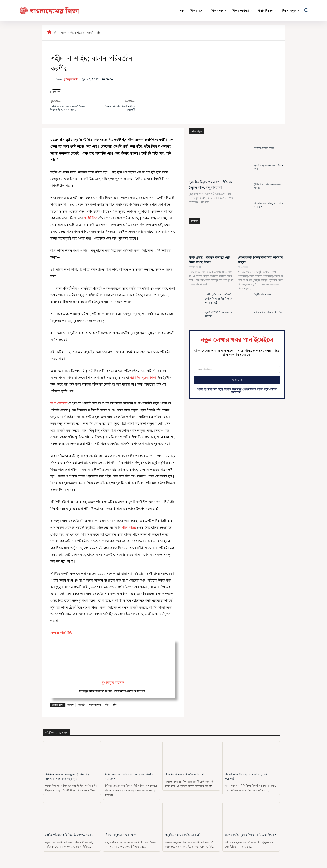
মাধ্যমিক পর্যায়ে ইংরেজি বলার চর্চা (182, 835)
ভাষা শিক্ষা (63, 33)
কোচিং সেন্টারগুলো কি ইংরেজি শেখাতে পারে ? (69, 835)
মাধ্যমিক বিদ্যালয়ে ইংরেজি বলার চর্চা (184, 774)
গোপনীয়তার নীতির (253, 389)
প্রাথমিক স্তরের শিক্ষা (143, 377)
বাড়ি (55, 33)
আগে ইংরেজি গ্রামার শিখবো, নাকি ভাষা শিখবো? (250, 835)
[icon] (49, 33)
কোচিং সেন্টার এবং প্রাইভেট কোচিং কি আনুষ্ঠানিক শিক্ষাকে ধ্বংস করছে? (219, 298)
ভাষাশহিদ (71, 705)
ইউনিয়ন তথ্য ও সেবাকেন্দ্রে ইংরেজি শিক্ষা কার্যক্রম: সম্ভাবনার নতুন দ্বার (67, 776)
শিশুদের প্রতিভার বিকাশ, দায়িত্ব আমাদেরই (119, 108)
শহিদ (107, 705)
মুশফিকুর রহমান (71, 79)
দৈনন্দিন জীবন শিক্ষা (263, 294)
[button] (306, 10)
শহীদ (114, 705)
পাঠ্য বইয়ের (129, 527)
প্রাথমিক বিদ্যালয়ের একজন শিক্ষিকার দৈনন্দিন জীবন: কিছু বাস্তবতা (68, 108)
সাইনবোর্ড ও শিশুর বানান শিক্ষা (268, 312)
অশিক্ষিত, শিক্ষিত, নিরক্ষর (264, 148)
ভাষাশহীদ (82, 705)
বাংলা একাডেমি (59, 403)
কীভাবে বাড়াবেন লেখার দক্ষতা (120, 835)
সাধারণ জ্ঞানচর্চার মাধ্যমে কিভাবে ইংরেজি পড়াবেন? (251, 774)
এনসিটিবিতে (90, 218)
